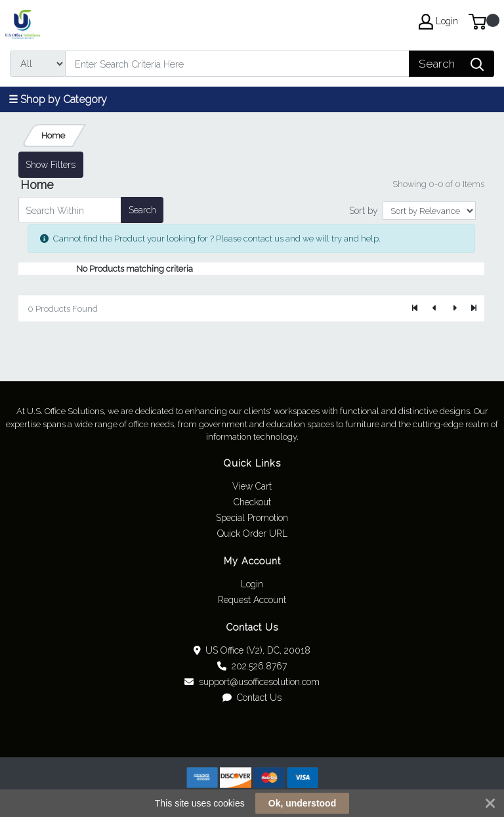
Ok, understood (302, 803)
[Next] (454, 308)
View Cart (252, 486)
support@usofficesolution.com (252, 682)
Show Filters (51, 165)
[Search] (237, 64)
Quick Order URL (252, 534)
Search (142, 210)
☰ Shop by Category (58, 99)
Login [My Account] (438, 22)
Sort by (364, 211)
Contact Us (252, 698)
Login (252, 584)
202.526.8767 (252, 666)
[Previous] (435, 308)
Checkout (252, 502)
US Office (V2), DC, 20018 (252, 650)
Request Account (252, 600)
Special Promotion (252, 518)
